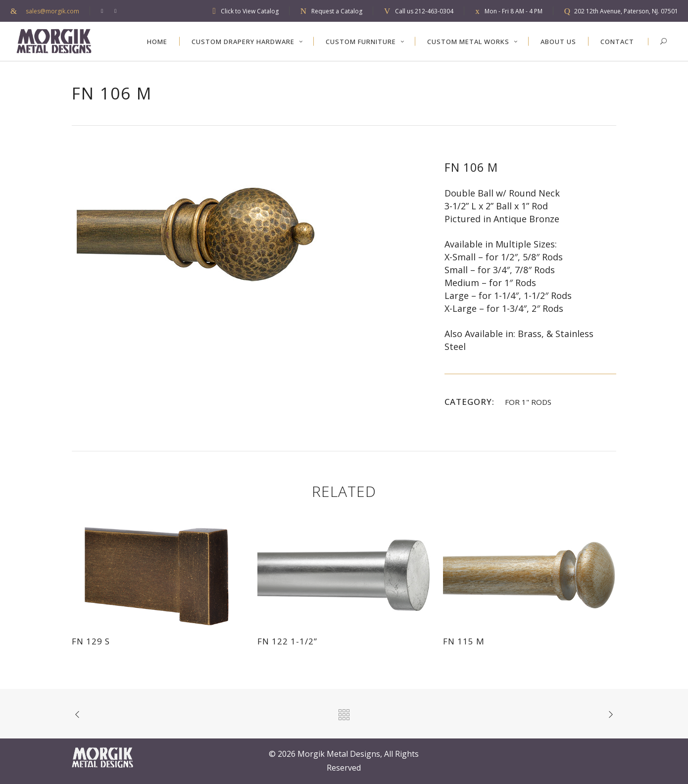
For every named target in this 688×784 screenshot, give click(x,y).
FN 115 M (464, 641)
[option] (248, 234)
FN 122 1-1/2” (287, 641)
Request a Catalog (337, 11)
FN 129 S (91, 641)
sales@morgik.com (52, 11)
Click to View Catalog (250, 11)
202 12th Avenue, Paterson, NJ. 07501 (626, 11)
